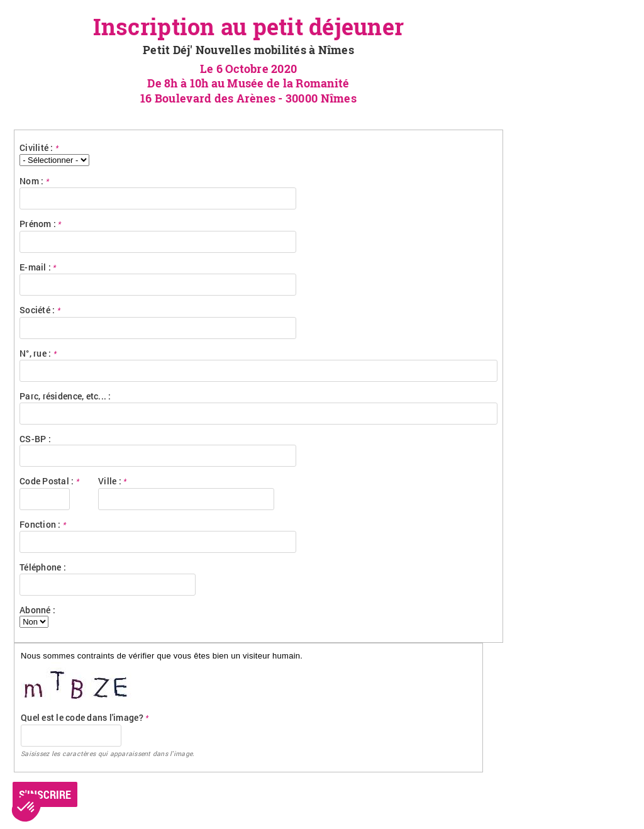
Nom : (34, 181)
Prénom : (41, 224)
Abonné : (37, 610)
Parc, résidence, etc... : (65, 396)
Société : (40, 310)
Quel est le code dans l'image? (85, 717)
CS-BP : (35, 439)
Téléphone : (43, 567)
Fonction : (43, 524)
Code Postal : (49, 481)
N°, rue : (38, 353)
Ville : (112, 481)
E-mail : (38, 267)
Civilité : (39, 147)
